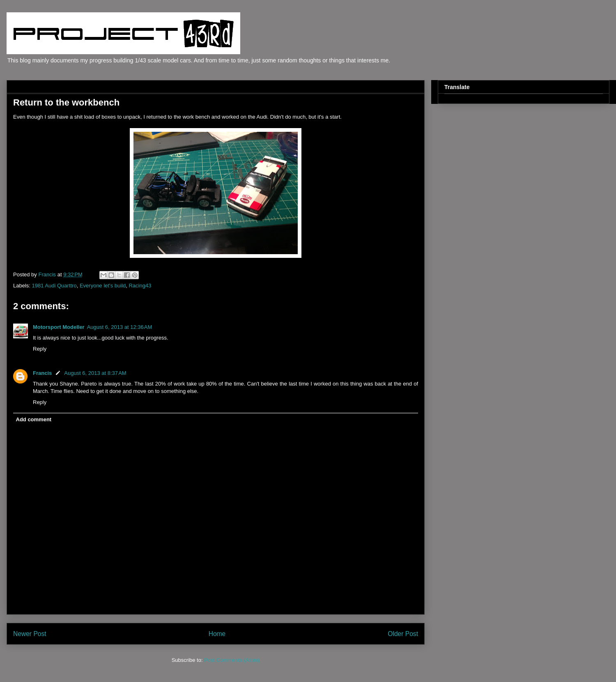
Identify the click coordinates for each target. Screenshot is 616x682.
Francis (42, 373)
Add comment (34, 419)
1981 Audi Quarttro (54, 286)
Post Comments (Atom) (232, 660)
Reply (40, 349)
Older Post (403, 634)
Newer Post (30, 634)
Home (217, 634)
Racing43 (140, 286)
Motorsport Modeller (59, 327)
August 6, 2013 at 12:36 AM (120, 327)
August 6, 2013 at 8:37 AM (95, 373)
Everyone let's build (103, 286)
